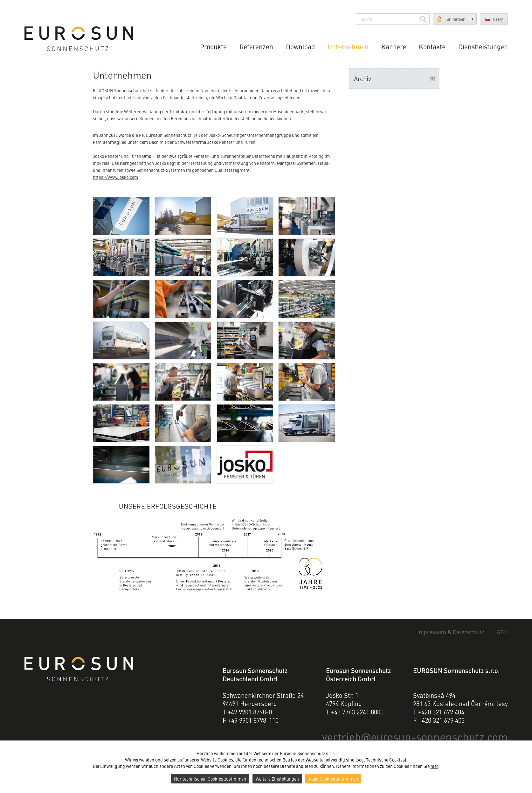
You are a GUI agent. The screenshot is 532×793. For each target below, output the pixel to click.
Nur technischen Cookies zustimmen (210, 779)
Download (301, 46)
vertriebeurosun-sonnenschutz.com (417, 736)
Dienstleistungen (483, 46)
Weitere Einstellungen (277, 779)
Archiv (394, 78)
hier (434, 766)
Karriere (394, 46)
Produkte (215, 46)
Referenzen (257, 46)
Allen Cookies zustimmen (333, 779)
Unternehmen (349, 46)
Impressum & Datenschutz (451, 632)
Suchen (423, 19)
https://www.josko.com (115, 177)
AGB (502, 632)
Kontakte (432, 46)
